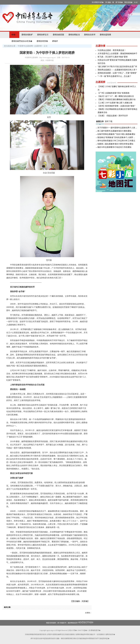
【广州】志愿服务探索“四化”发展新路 (114, 93)
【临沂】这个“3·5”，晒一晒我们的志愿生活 (116, 96)
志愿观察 (100, 82)
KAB (136, 2)
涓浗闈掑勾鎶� (98, 2)
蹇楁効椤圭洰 (43, 35)
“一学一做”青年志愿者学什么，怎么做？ (115, 76)
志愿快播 (100, 46)
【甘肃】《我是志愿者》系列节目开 (113, 116)
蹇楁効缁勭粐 (27, 35)
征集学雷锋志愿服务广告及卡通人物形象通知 (116, 134)
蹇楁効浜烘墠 (90, 35)
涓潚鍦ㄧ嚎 (110, 2)
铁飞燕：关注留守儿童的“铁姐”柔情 (113, 57)
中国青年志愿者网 (25, 46)
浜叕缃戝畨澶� (95, 630)
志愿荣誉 (38, 46)
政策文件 (100, 121)
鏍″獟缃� (119, 2)
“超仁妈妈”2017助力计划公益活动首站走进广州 (117, 67)
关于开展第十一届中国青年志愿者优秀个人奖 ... (117, 128)
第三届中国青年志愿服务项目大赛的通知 (114, 131)
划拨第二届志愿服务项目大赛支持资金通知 (115, 144)
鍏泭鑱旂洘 (62, 623)
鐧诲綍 (55, 41)
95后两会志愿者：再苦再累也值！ (112, 50)
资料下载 (109, 121)
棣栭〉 (14, 35)
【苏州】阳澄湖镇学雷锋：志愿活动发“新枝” (116, 106)
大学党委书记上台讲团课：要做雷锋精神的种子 (117, 54)
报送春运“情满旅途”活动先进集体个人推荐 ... (116, 137)
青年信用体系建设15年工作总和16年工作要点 (116, 141)
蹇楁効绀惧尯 (42, 41)
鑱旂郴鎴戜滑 (73, 623)
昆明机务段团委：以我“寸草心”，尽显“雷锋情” (117, 73)
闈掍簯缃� (128, 2)
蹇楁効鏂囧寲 (58, 35)
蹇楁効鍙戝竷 (105, 35)
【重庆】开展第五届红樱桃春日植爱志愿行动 (117, 99)
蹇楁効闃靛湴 (74, 35)
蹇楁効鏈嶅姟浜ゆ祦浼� (22, 41)
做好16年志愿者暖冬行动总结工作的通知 (114, 147)
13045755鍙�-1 (83, 630)
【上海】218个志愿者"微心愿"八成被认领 (115, 103)
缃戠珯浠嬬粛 (51, 623)
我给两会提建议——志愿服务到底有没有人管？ (117, 70)
